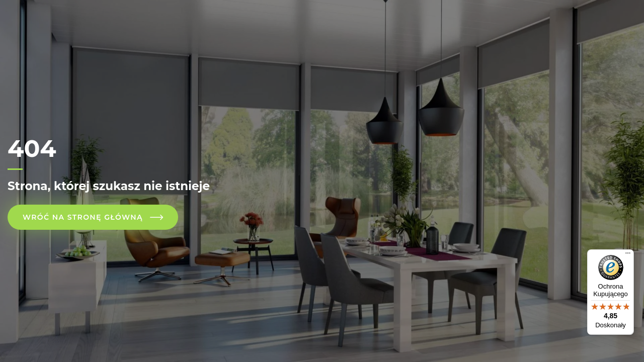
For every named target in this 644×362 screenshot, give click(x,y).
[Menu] (628, 255)
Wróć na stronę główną (83, 217)
